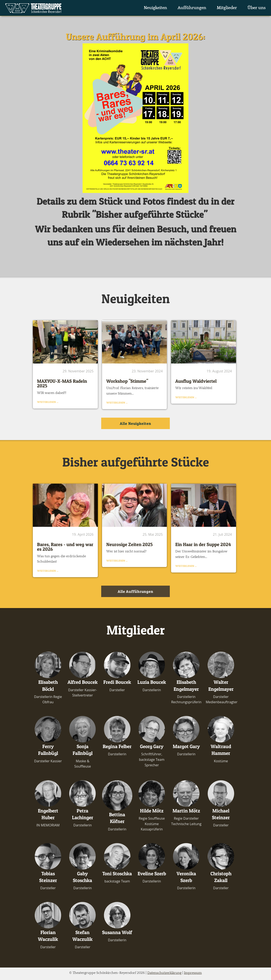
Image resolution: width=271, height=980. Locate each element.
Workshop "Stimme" (127, 381)
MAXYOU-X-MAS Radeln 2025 (62, 383)
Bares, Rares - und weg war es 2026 (65, 547)
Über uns (257, 8)
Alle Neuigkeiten (135, 423)
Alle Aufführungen (135, 591)
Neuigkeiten (155, 8)
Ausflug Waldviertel (196, 381)
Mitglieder (227, 8)
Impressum (193, 973)
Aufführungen (192, 8)
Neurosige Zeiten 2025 (129, 544)
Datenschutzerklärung (164, 973)
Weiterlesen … (48, 402)
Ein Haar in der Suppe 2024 (203, 544)
